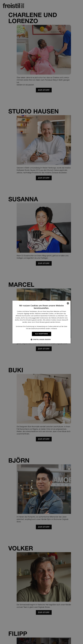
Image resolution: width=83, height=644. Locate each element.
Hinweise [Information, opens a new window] (54, 329)
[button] (41, 339)
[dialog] (41, 322)
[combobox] (68, 303)
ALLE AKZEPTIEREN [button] (41, 334)
